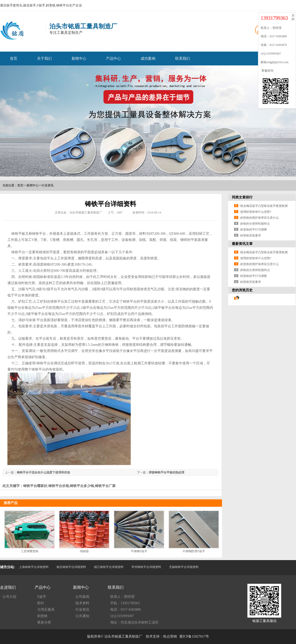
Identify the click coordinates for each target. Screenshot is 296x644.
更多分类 (44, 622)
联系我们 (183, 59)
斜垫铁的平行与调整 (254, 230)
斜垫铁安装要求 (251, 235)
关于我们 (44, 59)
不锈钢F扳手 (139, 551)
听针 (41, 603)
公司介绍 (9, 597)
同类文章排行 (242, 197)
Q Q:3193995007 (122, 616)
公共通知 (82, 616)
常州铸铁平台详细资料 (146, 567)
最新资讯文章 (242, 244)
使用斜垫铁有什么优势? (256, 212)
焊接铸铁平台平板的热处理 (166, 472)
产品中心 (113, 59)
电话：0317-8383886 (126, 610)
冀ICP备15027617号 (194, 636)
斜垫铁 (42, 616)
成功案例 (148, 59)
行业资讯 (48, 185)
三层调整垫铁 (30, 551)
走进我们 (8, 587)
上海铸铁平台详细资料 (34, 567)
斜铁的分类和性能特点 (255, 224)
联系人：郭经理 (122, 597)
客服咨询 (267, 71)
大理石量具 (46, 610)
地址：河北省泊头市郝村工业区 (134, 622)
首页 (14, 59)
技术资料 (82, 603)
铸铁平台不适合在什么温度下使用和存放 (43, 472)
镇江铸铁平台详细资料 (109, 567)
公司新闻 (82, 597)
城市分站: (8, 567)
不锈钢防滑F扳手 (194, 551)
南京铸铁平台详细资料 (71, 567)
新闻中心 (79, 59)
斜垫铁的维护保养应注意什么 (259, 218)
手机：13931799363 (125, 603)
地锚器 (84, 551)
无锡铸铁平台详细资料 (184, 567)
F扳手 (42, 597)
